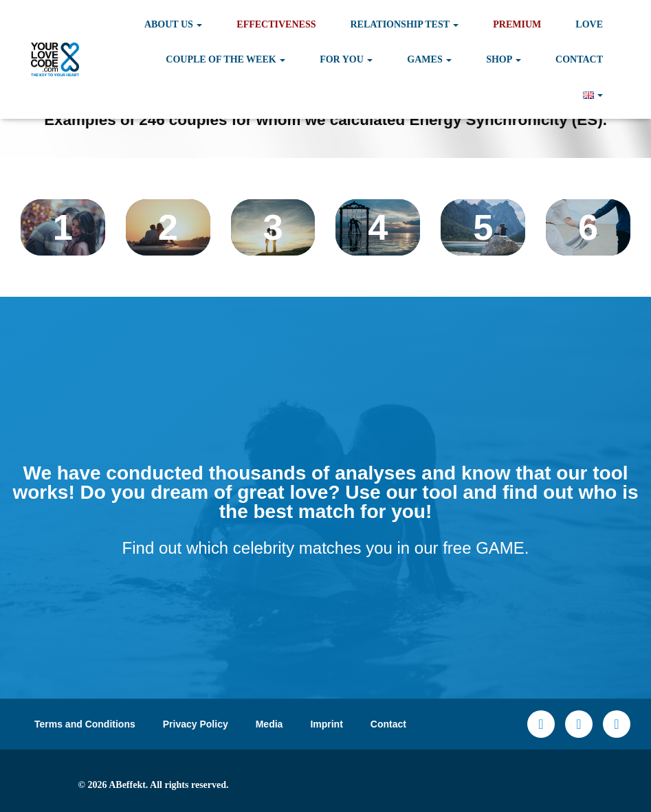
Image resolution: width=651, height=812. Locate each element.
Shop (504, 59)
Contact (579, 59)
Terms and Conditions (85, 724)
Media (269, 724)
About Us (173, 24)
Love (589, 24)
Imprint (326, 724)
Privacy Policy (196, 724)
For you (346, 59)
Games (429, 59)
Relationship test (404, 24)
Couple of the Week (225, 59)
